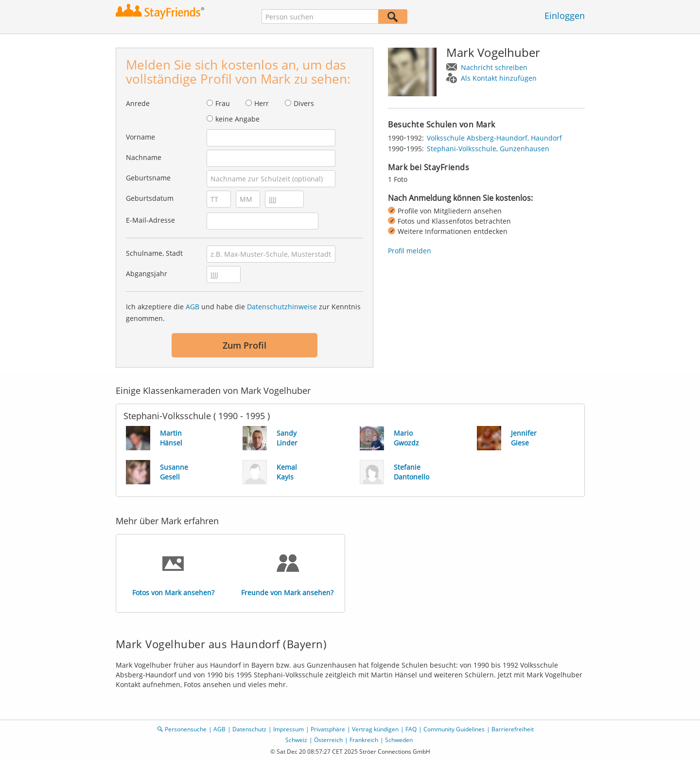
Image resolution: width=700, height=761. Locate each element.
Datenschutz (249, 729)
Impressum (289, 729)
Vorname (140, 137)
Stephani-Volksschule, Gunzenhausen (488, 149)
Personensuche (186, 729)
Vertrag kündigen (375, 729)
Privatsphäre (328, 729)
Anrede (138, 103)
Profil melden (410, 251)
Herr (262, 103)
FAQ (411, 729)
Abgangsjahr (147, 274)
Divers (304, 103)
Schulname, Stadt (154, 253)
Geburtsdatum (150, 198)
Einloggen (565, 16)
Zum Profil (245, 345)
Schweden (399, 740)
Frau (223, 103)
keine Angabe (237, 119)
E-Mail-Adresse (150, 220)
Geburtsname (148, 178)
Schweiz (296, 740)
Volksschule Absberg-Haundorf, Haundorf (494, 138)
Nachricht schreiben (494, 67)
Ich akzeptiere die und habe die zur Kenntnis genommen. (243, 312)
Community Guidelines (454, 729)
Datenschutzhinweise (282, 307)
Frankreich (364, 740)
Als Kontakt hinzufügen (499, 78)
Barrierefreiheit (513, 729)
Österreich (328, 740)
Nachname (144, 157)
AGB (192, 307)
